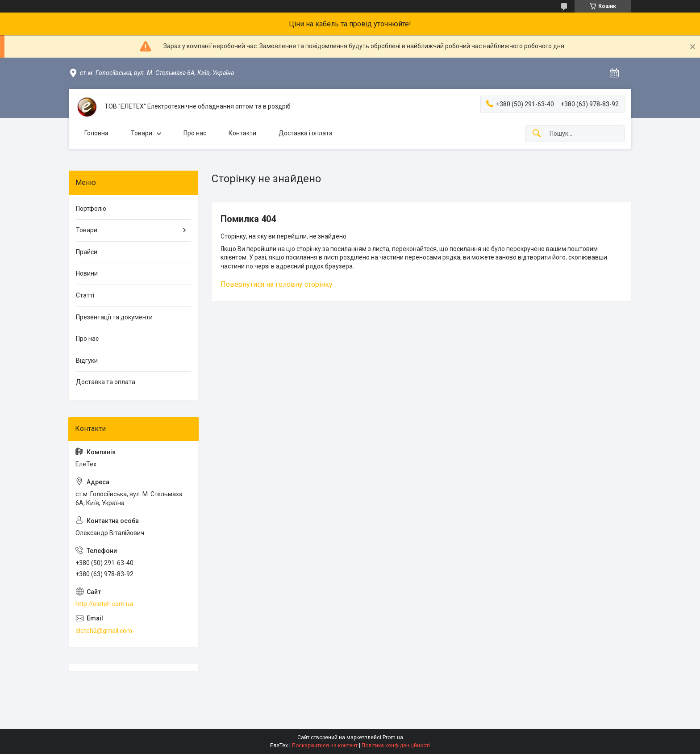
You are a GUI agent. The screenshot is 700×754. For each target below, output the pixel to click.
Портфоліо (91, 209)
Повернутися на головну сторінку (277, 284)
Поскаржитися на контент (325, 746)
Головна (96, 133)
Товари (142, 133)
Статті (85, 295)
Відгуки (87, 360)
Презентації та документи (114, 317)
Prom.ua (393, 737)
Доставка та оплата (106, 382)
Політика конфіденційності (396, 746)
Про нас (195, 133)
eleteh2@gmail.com (104, 631)
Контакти (242, 133)
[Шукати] (537, 134)
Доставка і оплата (306, 133)
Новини (87, 273)
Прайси (87, 252)
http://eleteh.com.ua (104, 604)
